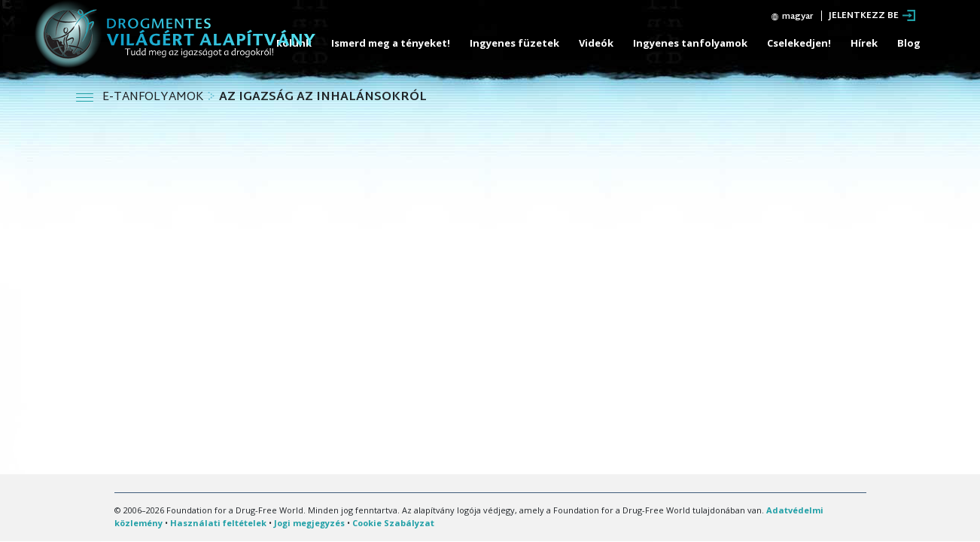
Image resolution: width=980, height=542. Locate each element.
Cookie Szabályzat (393, 523)
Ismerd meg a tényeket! (391, 43)
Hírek (864, 43)
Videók (596, 43)
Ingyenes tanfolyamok (690, 43)
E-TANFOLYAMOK (155, 97)
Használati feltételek (218, 523)
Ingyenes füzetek (514, 43)
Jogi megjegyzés (309, 523)
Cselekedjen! (799, 43)
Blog (909, 43)
